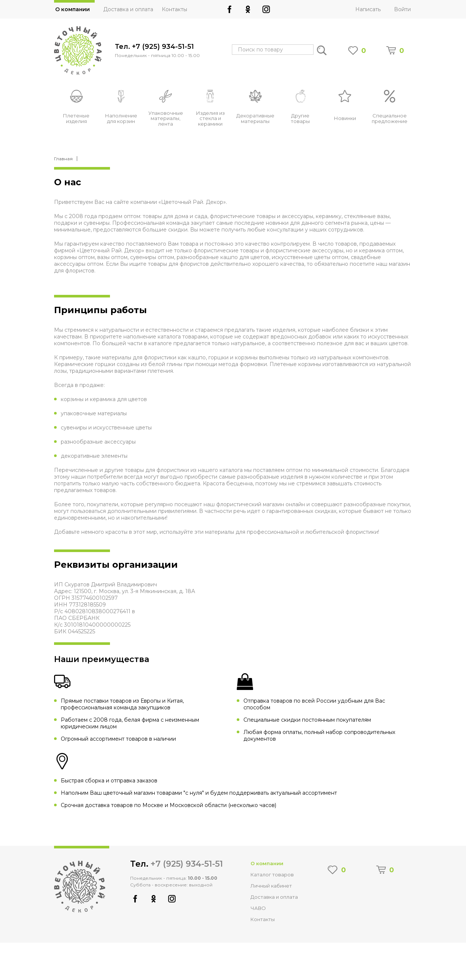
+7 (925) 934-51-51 (187, 864)
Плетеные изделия (76, 118)
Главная (63, 159)
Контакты (174, 9)
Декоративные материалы (255, 118)
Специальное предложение (390, 118)
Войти (402, 9)
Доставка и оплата (128, 9)
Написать (368, 9)
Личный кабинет (271, 886)
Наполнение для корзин (121, 118)
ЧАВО (258, 908)
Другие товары (300, 118)
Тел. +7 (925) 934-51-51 (154, 47)
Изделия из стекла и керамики (210, 119)
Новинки (345, 118)
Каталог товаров (272, 875)
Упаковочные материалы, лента (166, 119)
